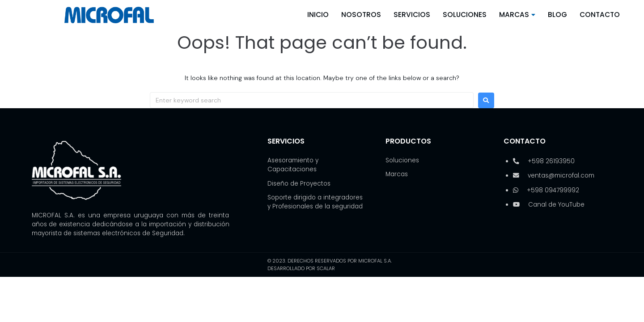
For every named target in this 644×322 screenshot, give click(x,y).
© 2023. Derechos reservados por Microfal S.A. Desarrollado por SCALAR (330, 265)
